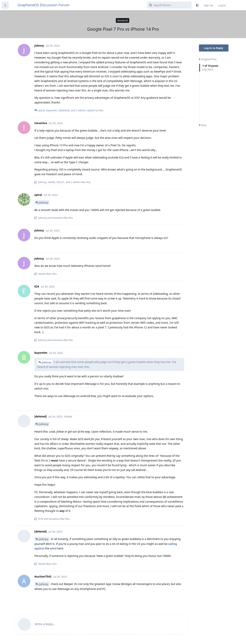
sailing (173, 544)
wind (53, 548)
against (39, 548)
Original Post (208, 59)
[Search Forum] (169, 5)
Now (203, 125)
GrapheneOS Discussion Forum (44, 5)
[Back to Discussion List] (5, 5)
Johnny (44, 202)
